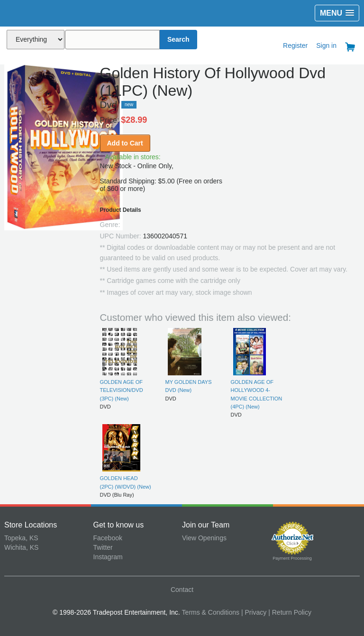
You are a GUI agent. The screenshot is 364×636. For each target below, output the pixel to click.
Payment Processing (292, 558)
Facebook (108, 538)
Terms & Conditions (211, 612)
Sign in (326, 45)
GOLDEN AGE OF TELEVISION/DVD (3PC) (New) (122, 390)
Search (178, 39)
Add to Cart (125, 143)
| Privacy (254, 612)
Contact (182, 590)
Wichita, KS (21, 547)
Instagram (108, 557)
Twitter (103, 547)
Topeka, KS (21, 538)
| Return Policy (290, 612)
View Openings (204, 538)
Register (295, 45)
